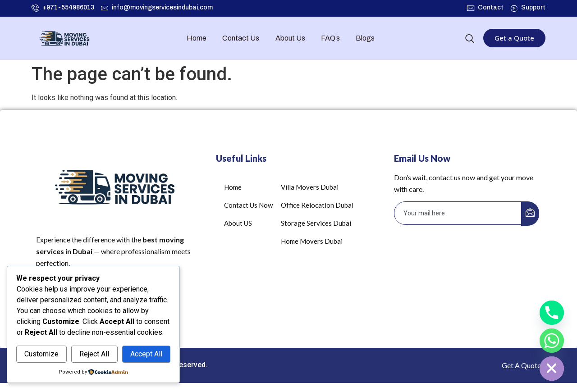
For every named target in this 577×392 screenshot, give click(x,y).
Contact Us (241, 38)
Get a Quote (514, 38)
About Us (290, 38)
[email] (458, 213)
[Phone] (552, 313)
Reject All (94, 354)
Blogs (365, 38)
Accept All (146, 354)
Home (197, 38)
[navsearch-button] (470, 39)
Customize (41, 354)
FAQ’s (330, 38)
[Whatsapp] (552, 341)
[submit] (530, 214)
